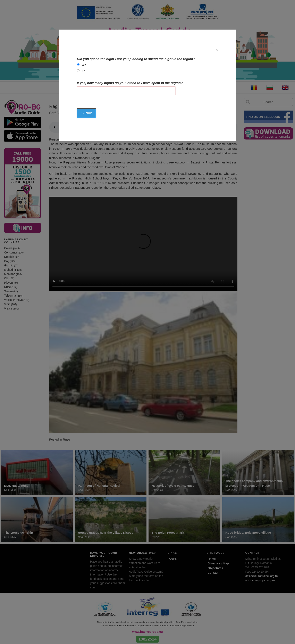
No (83, 71)
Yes (84, 65)
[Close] (217, 50)
